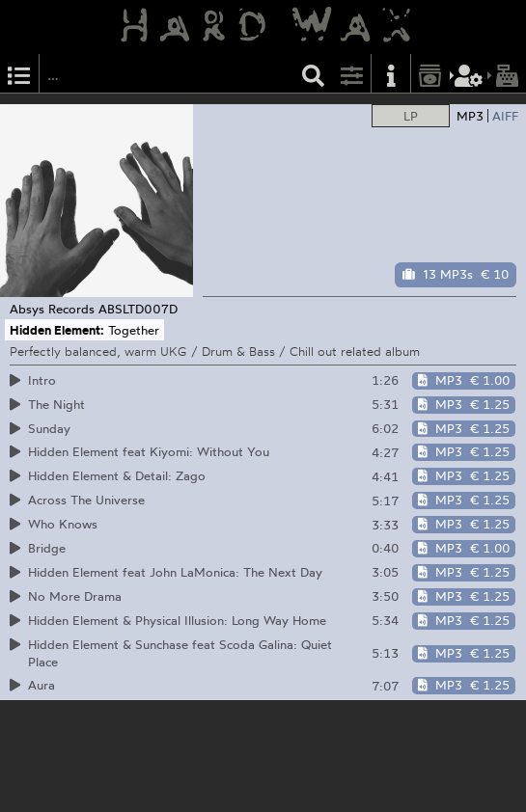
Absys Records (52, 309)
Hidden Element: (57, 330)
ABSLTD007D (138, 309)
